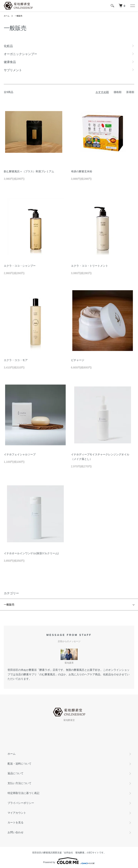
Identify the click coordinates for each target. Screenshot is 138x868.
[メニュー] (132, 6)
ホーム (7, 16)
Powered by (69, 861)
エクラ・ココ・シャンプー (20, 266)
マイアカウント (17, 813)
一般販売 (19, 16)
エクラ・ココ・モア (16, 360)
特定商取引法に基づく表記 (23, 793)
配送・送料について (19, 764)
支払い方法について (19, 783)
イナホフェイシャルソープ (20, 454)
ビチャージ (78, 360)
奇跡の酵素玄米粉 (82, 171)
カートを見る (16, 822)
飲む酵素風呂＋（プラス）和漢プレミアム (29, 171)
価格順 (118, 92)
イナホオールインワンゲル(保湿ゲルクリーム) (31, 553)
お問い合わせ (16, 832)
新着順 (130, 92)
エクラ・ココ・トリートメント (90, 266)
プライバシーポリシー (21, 803)
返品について (16, 773)
